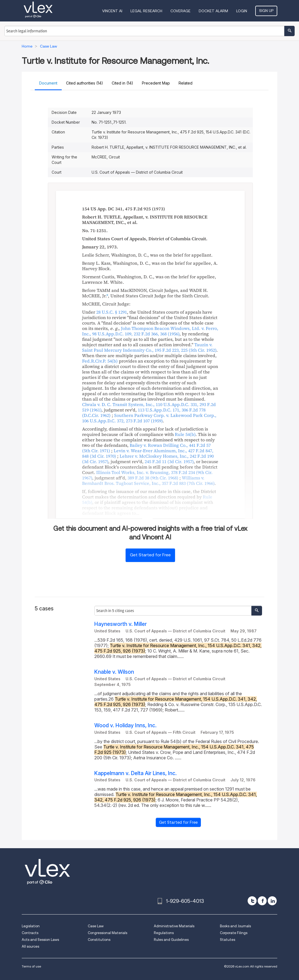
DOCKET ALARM (213, 11)
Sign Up (266, 11)
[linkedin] (272, 901)
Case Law (96, 926)
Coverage (180, 11)
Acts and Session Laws (40, 940)
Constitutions (99, 940)
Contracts (30, 933)
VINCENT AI (112, 11)
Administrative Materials (174, 926)
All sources (30, 946)
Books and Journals (235, 926)
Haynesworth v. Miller (121, 624)
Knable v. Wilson (114, 672)
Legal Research (146, 11)
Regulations (164, 933)
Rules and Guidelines (171, 940)
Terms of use (31, 966)
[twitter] (252, 901)
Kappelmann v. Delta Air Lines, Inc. (136, 773)
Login (242, 11)
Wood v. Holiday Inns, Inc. (125, 725)
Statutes (228, 940)
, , (150, 331)
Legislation (31, 926)
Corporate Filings (234, 933)
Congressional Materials (108, 933)
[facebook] (262, 901)
